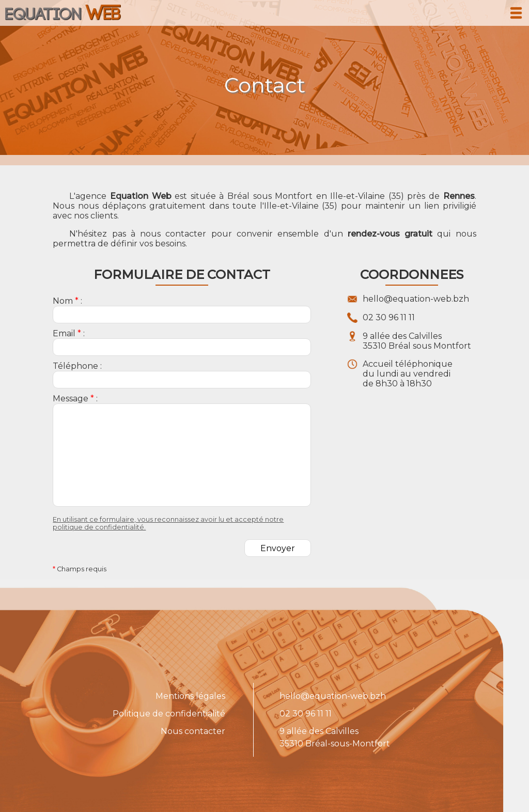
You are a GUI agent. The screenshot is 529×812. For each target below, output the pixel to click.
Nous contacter (193, 731)
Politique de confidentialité (169, 714)
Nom (63, 301)
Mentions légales (190, 696)
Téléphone (75, 366)
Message (71, 399)
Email (64, 333)
